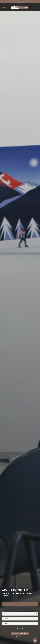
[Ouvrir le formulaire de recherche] (20, 633)
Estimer (20, 613)
